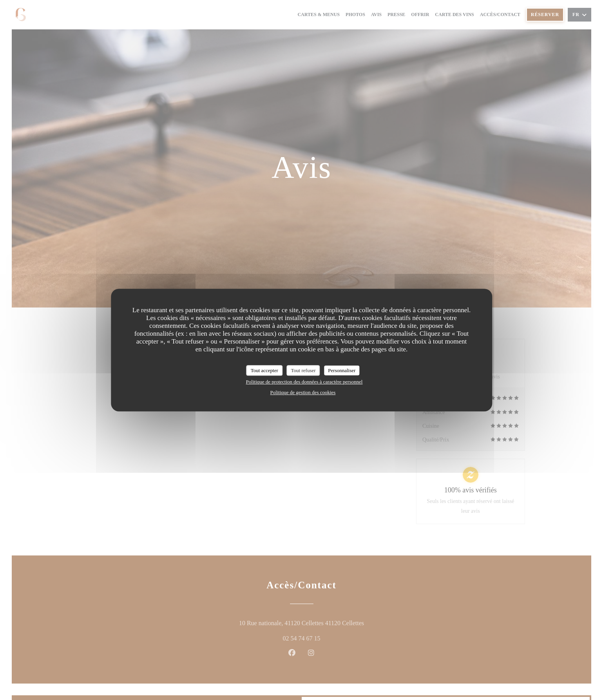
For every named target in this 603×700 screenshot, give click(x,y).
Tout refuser (303, 370)
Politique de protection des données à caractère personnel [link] (304, 382)
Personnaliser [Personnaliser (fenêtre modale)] (342, 370)
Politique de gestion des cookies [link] (303, 392)
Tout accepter (264, 370)
